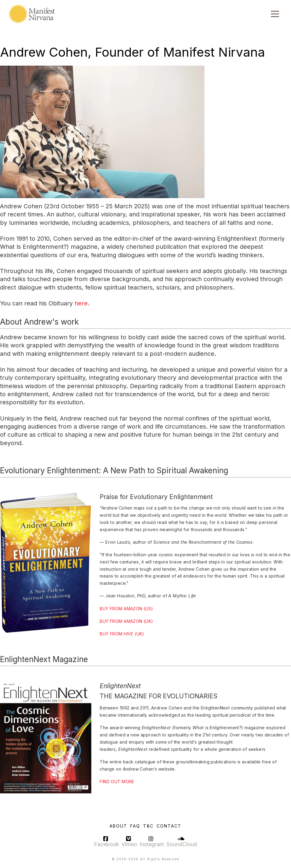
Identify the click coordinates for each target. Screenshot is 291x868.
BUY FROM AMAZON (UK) (126, 621)
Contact (169, 826)
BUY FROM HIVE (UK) (122, 634)
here (81, 303)
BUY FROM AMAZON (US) (126, 609)
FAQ (135, 826)
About (118, 826)
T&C (148, 826)
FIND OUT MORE (117, 782)
